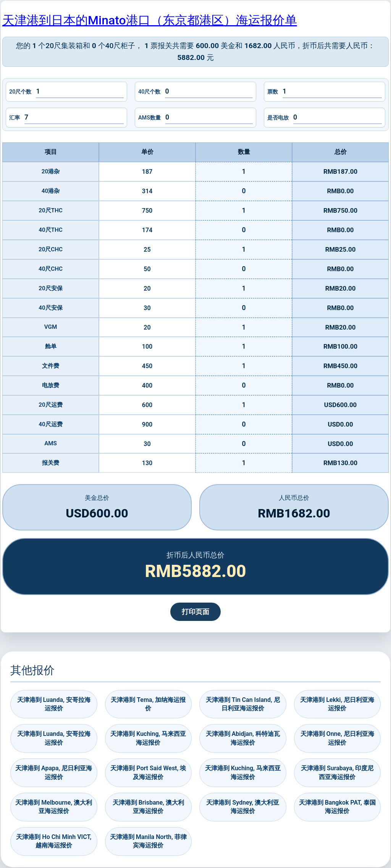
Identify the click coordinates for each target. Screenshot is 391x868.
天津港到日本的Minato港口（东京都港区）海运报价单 (150, 20)
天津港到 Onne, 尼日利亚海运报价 (337, 738)
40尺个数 (149, 92)
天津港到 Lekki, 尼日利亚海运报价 (337, 704)
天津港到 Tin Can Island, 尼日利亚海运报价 (243, 704)
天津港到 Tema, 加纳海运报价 (148, 704)
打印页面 (195, 612)
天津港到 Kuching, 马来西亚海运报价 (148, 738)
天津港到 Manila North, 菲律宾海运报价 (148, 841)
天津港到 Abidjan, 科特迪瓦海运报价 (243, 738)
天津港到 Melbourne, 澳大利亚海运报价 (54, 807)
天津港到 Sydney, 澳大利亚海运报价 (243, 807)
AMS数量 (149, 118)
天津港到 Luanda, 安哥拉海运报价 (54, 704)
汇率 (15, 118)
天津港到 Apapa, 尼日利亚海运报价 (54, 772)
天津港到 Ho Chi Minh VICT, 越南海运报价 (54, 841)
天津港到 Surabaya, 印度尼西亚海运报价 (337, 772)
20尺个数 (20, 92)
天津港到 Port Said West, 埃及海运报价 (148, 772)
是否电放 (278, 118)
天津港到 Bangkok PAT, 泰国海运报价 (337, 807)
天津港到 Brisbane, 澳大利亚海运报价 (148, 807)
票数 (273, 92)
